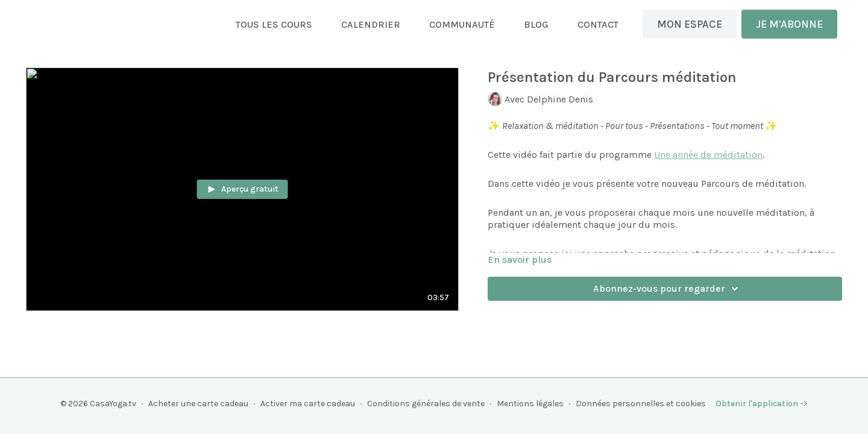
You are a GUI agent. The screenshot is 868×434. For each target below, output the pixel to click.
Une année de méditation (708, 155)
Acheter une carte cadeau (198, 404)
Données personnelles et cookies (641, 404)
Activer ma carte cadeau (308, 404)
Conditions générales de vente (426, 404)
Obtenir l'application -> (762, 404)
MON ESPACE (690, 24)
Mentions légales (530, 404)
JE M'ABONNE (789, 24)
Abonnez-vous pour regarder (668, 289)
